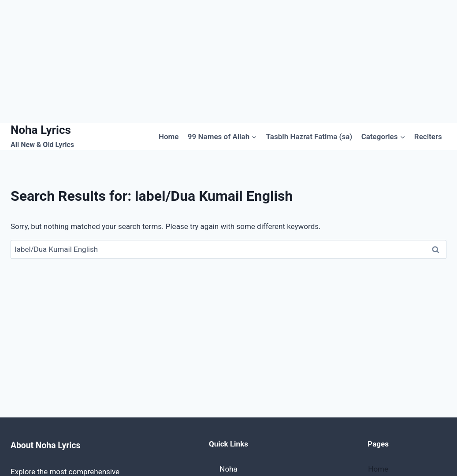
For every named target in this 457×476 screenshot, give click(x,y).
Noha (228, 469)
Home (169, 137)
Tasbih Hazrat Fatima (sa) (309, 137)
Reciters (428, 137)
